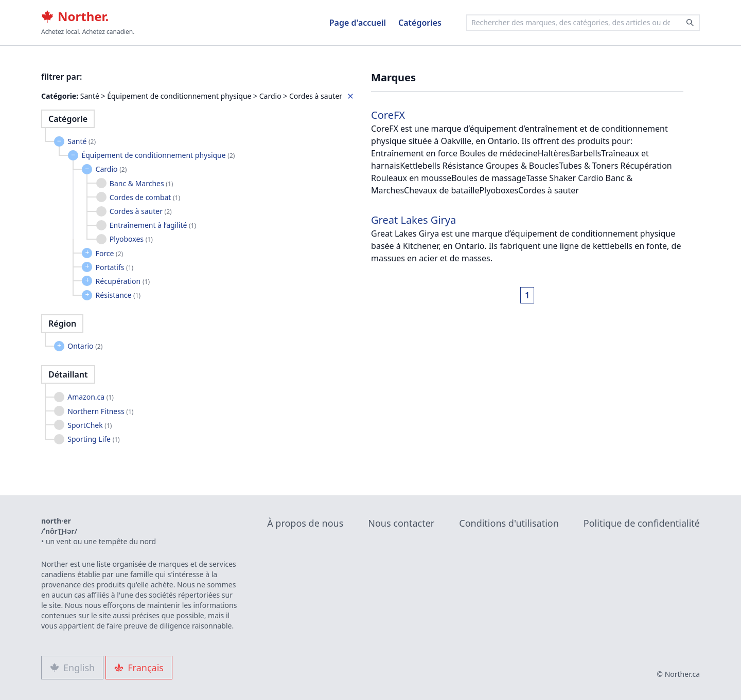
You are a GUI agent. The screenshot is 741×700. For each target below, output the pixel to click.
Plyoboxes (131, 239)
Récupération (123, 281)
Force (110, 253)
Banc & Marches (142, 183)
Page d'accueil (358, 23)
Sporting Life (94, 439)
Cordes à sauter (141, 211)
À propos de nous (305, 523)
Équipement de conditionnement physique (158, 155)
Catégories (420, 23)
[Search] (690, 23)
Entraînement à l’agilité (153, 225)
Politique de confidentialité (642, 523)
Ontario (85, 346)
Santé (82, 141)
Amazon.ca (91, 397)
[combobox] (583, 23)
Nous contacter (401, 523)
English (72, 668)
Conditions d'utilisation (509, 523)
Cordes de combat (145, 197)
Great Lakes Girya (413, 220)
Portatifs (115, 267)
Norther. (75, 16)
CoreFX (388, 115)
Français (139, 668)
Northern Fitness (100, 411)
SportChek (90, 425)
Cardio (111, 169)
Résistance (118, 295)
